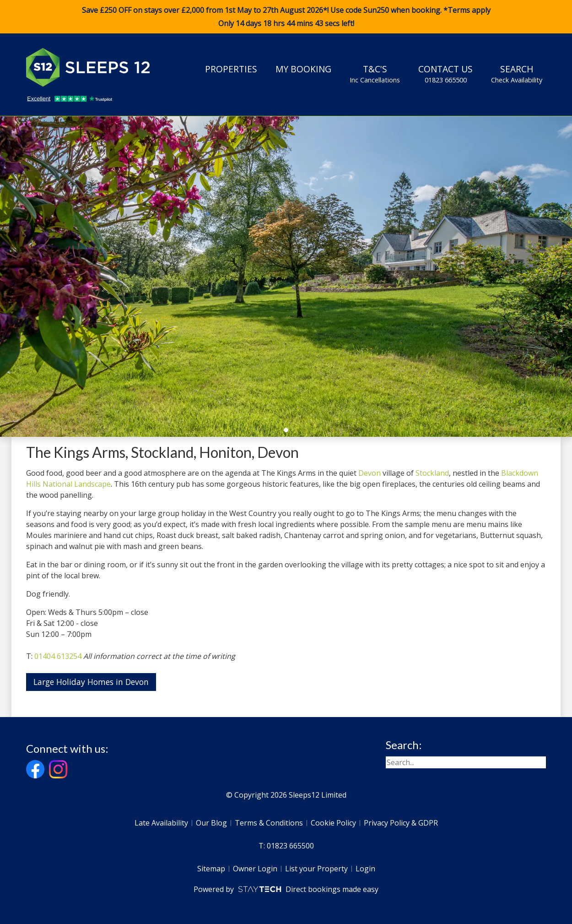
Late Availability (161, 823)
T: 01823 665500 (286, 846)
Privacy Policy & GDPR (401, 823)
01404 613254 (58, 656)
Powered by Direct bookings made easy (286, 889)
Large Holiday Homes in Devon (91, 682)
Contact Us (445, 74)
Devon (370, 473)
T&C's (375, 74)
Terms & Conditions (269, 823)
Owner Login (255, 869)
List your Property (316, 869)
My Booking (303, 69)
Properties (231, 69)
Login (365, 869)
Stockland (432, 473)
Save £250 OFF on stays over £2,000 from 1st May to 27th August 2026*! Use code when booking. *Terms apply (286, 17)
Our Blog (211, 823)
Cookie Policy (333, 823)
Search (517, 74)
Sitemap (211, 869)
